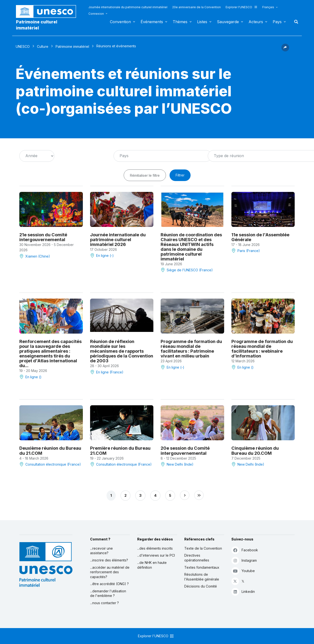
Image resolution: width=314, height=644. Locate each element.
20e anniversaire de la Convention (196, 7)
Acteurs (256, 22)
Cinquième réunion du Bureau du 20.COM (255, 450)
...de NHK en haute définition (152, 565)
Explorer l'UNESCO (242, 7)
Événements (152, 22)
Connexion (96, 14)
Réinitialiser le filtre (145, 175)
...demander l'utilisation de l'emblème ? (108, 593)
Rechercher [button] (295, 22)
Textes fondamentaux (202, 567)
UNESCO (23, 46)
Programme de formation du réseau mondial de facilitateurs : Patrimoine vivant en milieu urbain (191, 349)
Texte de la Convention (203, 548)
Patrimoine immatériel (72, 46)
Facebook (245, 550)
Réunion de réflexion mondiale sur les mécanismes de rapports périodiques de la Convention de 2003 (122, 351)
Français (268, 7)
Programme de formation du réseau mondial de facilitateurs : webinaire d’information (262, 349)
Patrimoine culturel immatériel (37, 25)
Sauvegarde (228, 22)
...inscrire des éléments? (109, 560)
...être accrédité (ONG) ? (109, 584)
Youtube (243, 571)
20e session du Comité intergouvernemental (185, 450)
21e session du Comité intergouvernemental (43, 237)
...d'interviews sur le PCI (156, 555)
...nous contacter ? (104, 603)
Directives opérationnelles (197, 558)
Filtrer (180, 175)
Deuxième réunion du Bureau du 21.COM (50, 450)
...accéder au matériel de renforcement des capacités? (110, 572)
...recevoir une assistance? (101, 551)
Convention (120, 22)
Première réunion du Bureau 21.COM (120, 450)
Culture (43, 46)
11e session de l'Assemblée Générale (260, 237)
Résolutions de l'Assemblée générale (202, 577)
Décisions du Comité (201, 586)
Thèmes (180, 22)
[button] (285, 50)
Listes (202, 22)
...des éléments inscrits (155, 548)
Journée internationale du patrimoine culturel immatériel (128, 7)
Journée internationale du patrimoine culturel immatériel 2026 (118, 239)
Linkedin (243, 591)
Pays (277, 22)
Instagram (244, 560)
